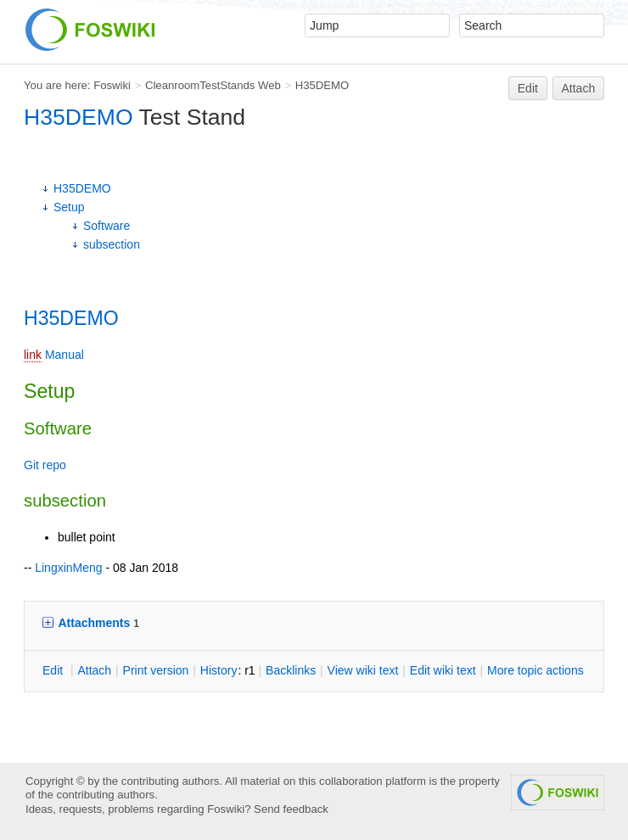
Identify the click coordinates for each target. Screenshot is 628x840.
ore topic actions (535, 670)
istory (219, 670)
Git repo (45, 465)
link (33, 355)
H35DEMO (322, 85)
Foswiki (112, 85)
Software (107, 226)
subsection (112, 244)
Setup (69, 207)
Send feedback (291, 809)
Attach (579, 88)
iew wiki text (363, 670)
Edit (528, 88)
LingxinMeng (68, 568)
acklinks (291, 670)
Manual (64, 355)
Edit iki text (443, 670)
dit (54, 670)
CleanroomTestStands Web (213, 85)
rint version (156, 670)
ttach (94, 670)
